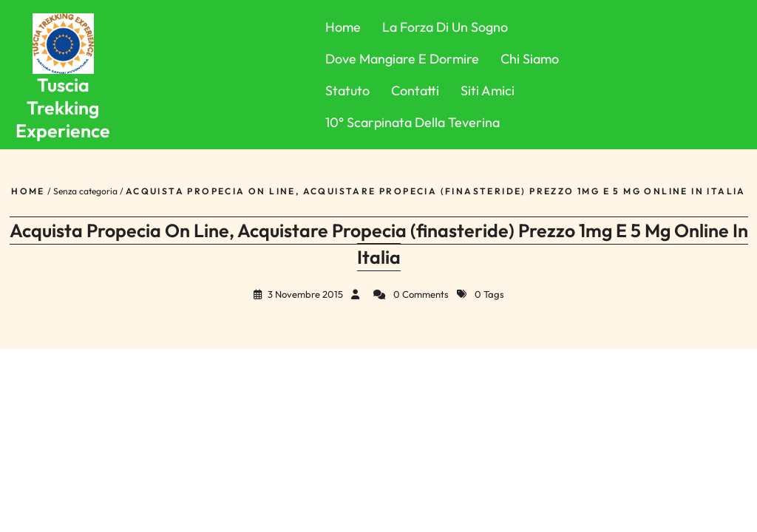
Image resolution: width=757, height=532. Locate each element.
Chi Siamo (530, 59)
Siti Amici (488, 91)
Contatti (415, 91)
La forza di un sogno (445, 27)
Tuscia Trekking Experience (63, 108)
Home (343, 27)
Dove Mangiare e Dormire (402, 59)
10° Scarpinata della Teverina (413, 122)
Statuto (347, 91)
